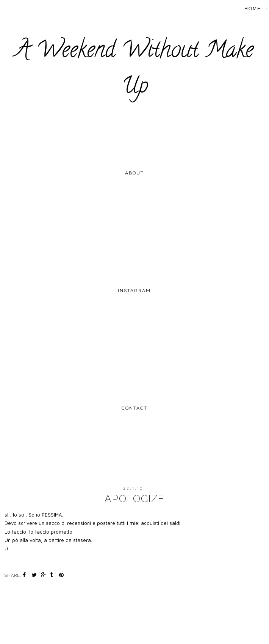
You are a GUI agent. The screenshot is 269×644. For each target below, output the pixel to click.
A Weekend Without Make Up (134, 70)
